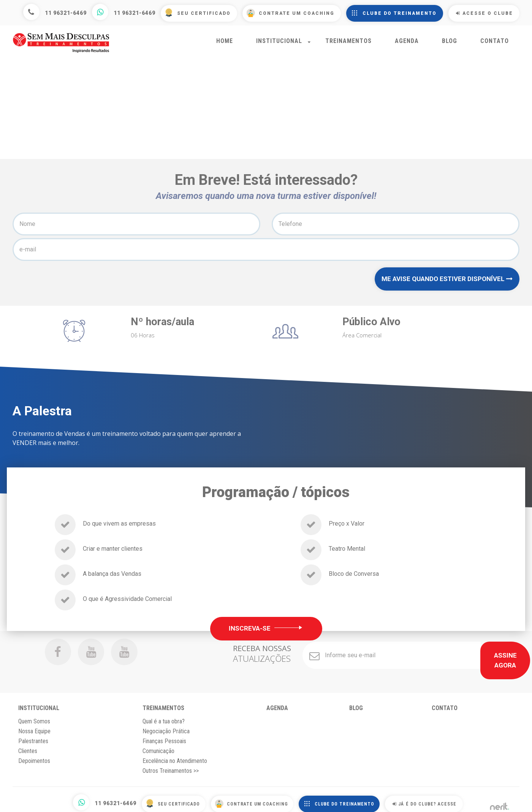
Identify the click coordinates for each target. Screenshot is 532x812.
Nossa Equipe (34, 727)
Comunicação (158, 747)
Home (225, 45)
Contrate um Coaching (297, 13)
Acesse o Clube (484, 13)
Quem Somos (34, 717)
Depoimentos (34, 757)
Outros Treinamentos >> (171, 767)
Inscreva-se (266, 634)
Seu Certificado (204, 13)
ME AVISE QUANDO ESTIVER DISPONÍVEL (447, 284)
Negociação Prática (166, 727)
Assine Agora (480, 661)
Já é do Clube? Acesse (437, 800)
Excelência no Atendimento (175, 757)
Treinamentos (348, 45)
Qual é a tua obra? (164, 717)
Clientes (28, 747)
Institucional (279, 45)
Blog (450, 45)
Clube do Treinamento (400, 13)
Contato (495, 45)
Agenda (407, 45)
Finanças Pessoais (164, 737)
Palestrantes (33, 737)
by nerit (499, 800)
